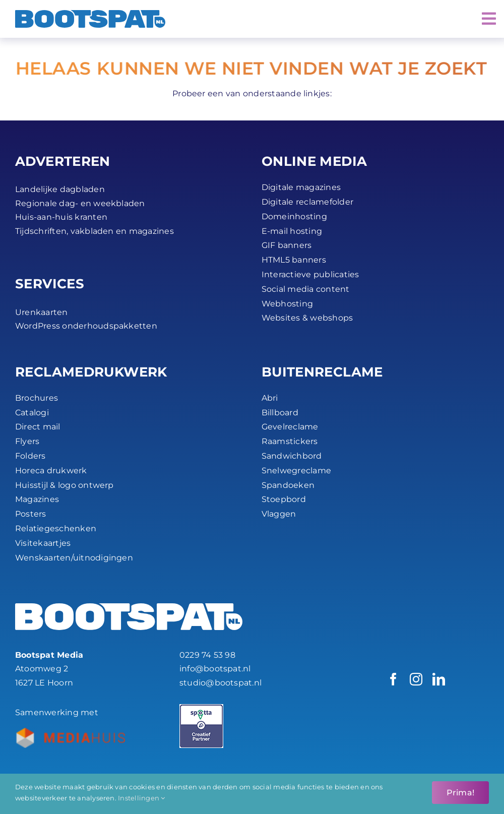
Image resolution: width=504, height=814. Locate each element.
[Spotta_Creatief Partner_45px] (201, 708)
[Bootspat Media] (90, 14)
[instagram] (416, 679)
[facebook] (393, 679)
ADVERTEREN (63, 161)
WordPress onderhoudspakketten (86, 326)
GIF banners (287, 245)
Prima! (460, 793)
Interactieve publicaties (310, 274)
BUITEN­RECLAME (322, 372)
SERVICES (50, 284)
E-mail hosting (292, 231)
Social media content (306, 289)
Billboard (280, 413)
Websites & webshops (307, 318)
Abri (270, 398)
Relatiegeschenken (56, 528)
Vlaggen (279, 514)
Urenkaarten (42, 312)
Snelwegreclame (296, 471)
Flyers (27, 441)
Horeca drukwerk (51, 471)
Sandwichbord (292, 456)
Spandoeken (288, 485)
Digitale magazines (301, 187)
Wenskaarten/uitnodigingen (74, 558)
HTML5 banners (294, 260)
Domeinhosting (294, 216)
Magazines (37, 499)
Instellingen (141, 798)
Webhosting (287, 304)
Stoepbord (284, 499)
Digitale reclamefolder (307, 202)
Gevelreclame (290, 427)
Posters (31, 514)
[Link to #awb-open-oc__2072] (489, 19)
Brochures (37, 398)
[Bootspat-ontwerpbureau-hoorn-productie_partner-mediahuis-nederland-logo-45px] (70, 732)
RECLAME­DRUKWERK (91, 372)
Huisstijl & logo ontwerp (65, 485)
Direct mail (38, 427)
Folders (30, 456)
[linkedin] (439, 679)
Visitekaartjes (43, 543)
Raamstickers (290, 441)
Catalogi (32, 413)
